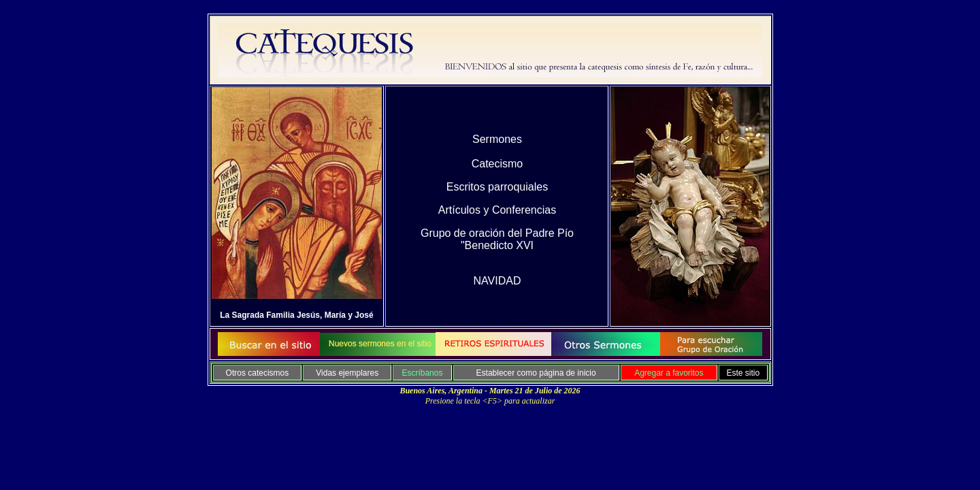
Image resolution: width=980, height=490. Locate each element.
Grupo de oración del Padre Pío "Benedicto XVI (497, 239)
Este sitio (743, 373)
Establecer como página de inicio (536, 373)
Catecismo (497, 164)
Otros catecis (250, 373)
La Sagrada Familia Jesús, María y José (296, 315)
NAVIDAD (497, 281)
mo (279, 373)
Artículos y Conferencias (497, 210)
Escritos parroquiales (497, 187)
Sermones (497, 139)
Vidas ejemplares (347, 373)
